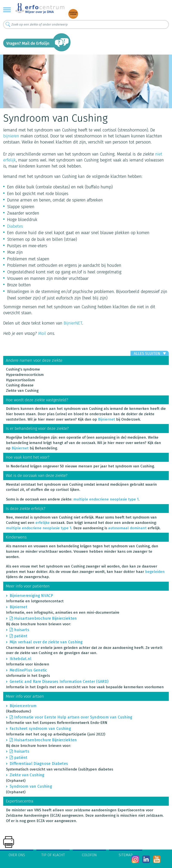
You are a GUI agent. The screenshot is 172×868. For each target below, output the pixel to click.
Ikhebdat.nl (21, 659)
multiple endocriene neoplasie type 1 (106, 499)
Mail (42, 333)
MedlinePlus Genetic (28, 670)
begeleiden (155, 572)
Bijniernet (107, 419)
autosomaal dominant (127, 528)
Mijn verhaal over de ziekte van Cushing (46, 642)
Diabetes (15, 226)
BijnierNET (73, 323)
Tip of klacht (53, 855)
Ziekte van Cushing (27, 775)
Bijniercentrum (23, 706)
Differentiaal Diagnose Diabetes (39, 764)
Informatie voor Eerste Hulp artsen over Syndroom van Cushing (73, 717)
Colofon (89, 855)
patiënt (21, 636)
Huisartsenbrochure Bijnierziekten (46, 618)
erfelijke (43, 523)
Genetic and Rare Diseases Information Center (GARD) (59, 682)
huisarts (22, 630)
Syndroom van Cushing (31, 786)
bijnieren (11, 136)
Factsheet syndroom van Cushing (40, 729)
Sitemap (126, 855)
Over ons (17, 855)
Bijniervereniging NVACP (31, 596)
